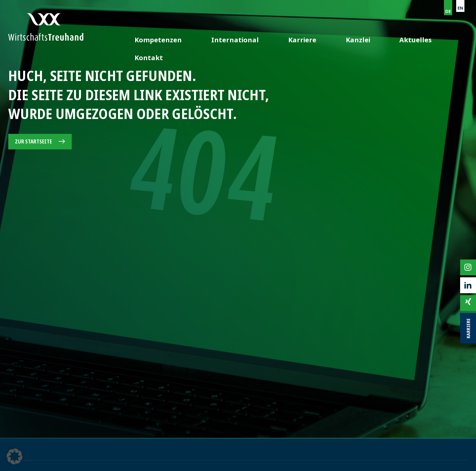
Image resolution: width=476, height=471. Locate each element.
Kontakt (454, 36)
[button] (15, 456)
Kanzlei (371, 36)
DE (448, 11)
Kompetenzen (230, 36)
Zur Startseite (33, 141)
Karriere (332, 36)
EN (460, 8)
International (285, 36)
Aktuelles (412, 36)
